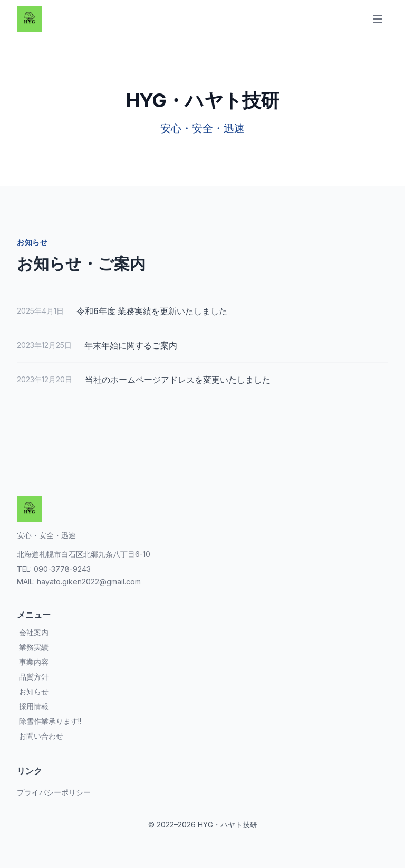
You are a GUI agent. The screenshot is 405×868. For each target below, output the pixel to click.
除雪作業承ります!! (50, 721)
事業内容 (34, 662)
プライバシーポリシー (54, 792)
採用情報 (34, 706)
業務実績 (34, 647)
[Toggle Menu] (378, 19)
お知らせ (34, 691)
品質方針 (34, 677)
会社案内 (34, 632)
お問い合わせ (41, 736)
